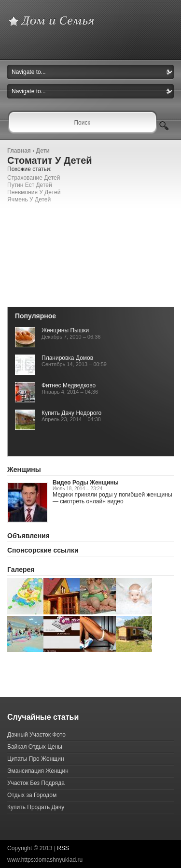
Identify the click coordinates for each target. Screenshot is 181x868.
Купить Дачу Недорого (71, 413)
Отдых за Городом (32, 795)
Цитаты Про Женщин (36, 759)
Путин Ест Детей (30, 185)
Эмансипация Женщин (38, 771)
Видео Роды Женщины (86, 483)
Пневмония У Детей (34, 192)
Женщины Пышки (65, 330)
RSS (63, 848)
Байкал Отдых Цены (35, 747)
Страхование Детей (34, 178)
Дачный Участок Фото (36, 735)
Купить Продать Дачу (36, 807)
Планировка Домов (67, 358)
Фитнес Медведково (69, 385)
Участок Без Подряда (36, 783)
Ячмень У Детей (29, 199)
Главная (19, 151)
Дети (42, 151)
